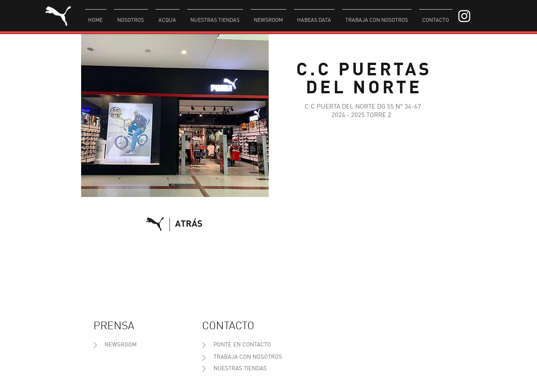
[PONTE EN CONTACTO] (242, 345)
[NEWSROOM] (121, 345)
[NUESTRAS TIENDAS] (240, 369)
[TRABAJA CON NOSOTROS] (248, 357)
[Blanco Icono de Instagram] (464, 16)
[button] (131, 17)
